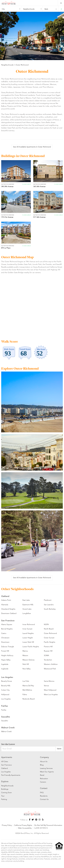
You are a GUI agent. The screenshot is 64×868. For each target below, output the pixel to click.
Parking (4, 799)
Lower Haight (28, 638)
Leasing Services (46, 768)
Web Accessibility (25, 828)
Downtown (5, 642)
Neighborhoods (29, 9)
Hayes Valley (6, 660)
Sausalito (5, 721)
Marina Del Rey (28, 686)
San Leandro (49, 605)
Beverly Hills (6, 686)
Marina (25, 651)
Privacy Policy (7, 825)
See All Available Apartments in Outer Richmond (32, 147)
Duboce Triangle (8, 647)
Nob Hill (26, 664)
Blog (42, 765)
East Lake (26, 600)
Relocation (44, 778)
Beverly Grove (7, 681)
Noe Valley (26, 669)
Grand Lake (27, 609)
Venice (46, 686)
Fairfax (4, 710)
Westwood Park (50, 669)
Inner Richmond (29, 624)
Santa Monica (49, 681)
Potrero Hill (48, 647)
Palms (25, 694)
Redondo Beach (29, 699)
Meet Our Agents (47, 772)
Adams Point (6, 600)
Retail (42, 775)
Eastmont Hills (28, 605)
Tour (3, 796)
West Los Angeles (51, 694)
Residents (44, 796)
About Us (44, 761)
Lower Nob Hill (28, 642)
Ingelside (5, 664)
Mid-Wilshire (27, 690)
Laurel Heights (28, 633)
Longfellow (27, 613)
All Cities (5, 761)
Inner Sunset (27, 629)
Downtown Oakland (9, 613)
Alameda (5, 605)
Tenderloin (48, 660)
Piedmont (48, 600)
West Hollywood (50, 690)
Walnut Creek (6, 731)
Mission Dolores (29, 660)
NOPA (46, 624)
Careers (43, 782)
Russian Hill (48, 651)
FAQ (42, 792)
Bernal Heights (7, 629)
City (3, 9)
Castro (4, 633)
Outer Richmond (22, 65)
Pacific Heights (50, 642)
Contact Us (44, 799)
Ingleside (5, 669)
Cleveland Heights (8, 609)
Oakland (4, 768)
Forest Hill (5, 651)
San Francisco (6, 765)
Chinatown (5, 638)
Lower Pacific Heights (31, 647)
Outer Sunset (49, 638)
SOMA (47, 655)
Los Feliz (26, 681)
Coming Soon (6, 792)
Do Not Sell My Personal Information (48, 825)
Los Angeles (6, 699)
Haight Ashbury (7, 655)
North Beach (49, 629)
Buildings (5, 789)
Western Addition (51, 664)
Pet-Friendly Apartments (11, 775)
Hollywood (5, 694)
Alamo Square (7, 624)
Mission (25, 655)
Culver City (5, 690)
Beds (46, 9)
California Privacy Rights (23, 825)
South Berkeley (50, 609)
